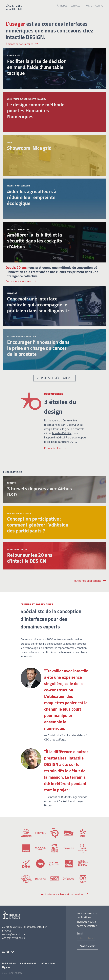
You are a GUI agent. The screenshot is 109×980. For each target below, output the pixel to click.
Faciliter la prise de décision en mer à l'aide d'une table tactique (37, 67)
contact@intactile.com (14, 934)
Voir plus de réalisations (54, 378)
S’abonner (87, 946)
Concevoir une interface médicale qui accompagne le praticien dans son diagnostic (38, 305)
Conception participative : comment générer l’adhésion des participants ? (38, 525)
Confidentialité (28, 963)
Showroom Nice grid (29, 148)
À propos (62, 6)
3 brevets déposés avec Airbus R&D (39, 491)
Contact (100, 6)
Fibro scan (72, 437)
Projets (88, 6)
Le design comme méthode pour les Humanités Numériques (36, 110)
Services (76, 6)
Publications (9, 963)
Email (80, 933)
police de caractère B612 (62, 442)
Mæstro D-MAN (62, 433)
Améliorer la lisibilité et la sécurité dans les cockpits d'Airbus (35, 241)
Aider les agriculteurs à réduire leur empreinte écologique (32, 197)
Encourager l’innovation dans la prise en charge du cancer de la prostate (38, 348)
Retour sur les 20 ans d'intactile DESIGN (30, 558)
